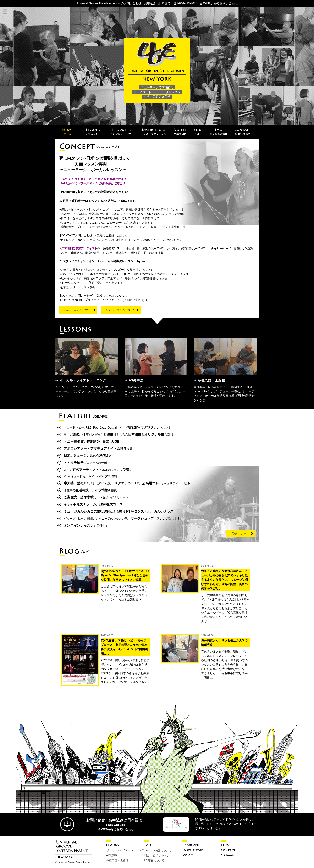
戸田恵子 (172, 248)
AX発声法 (112, 855)
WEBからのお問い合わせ (221, 3)
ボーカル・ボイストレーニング (124, 850)
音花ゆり (239, 248)
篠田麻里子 (144, 248)
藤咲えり (90, 253)
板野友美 (186, 248)
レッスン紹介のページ (148, 240)
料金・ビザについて (155, 855)
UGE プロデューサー (77, 310)
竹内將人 (149, 253)
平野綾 (130, 248)
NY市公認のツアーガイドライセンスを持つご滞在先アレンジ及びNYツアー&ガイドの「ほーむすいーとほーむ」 (226, 823)
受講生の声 (239, 533)
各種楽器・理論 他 (117, 859)
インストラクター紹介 (120, 310)
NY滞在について (153, 859)
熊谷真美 (121, 253)
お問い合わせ (77, 235)
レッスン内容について (157, 850)
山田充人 (77, 253)
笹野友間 (135, 253)
